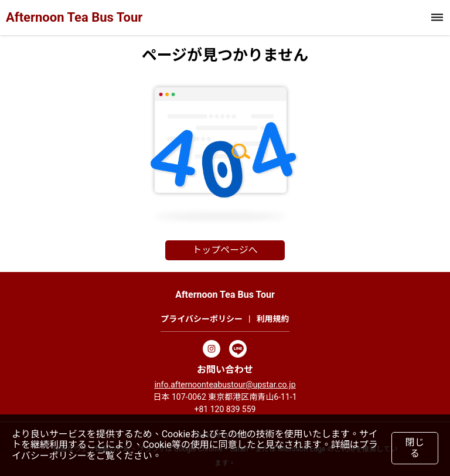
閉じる (415, 448)
